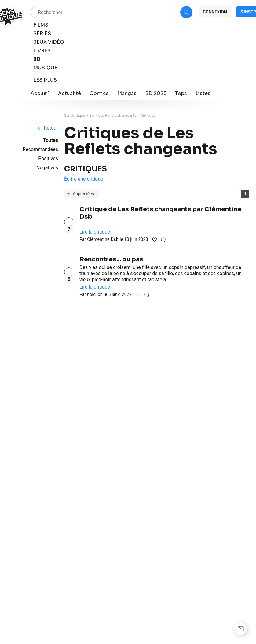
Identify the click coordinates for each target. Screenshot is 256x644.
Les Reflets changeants (117, 116)
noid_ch (95, 294)
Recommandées (40, 149)
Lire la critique (95, 232)
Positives (48, 158)
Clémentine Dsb (103, 239)
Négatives (47, 168)
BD (91, 116)
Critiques (148, 116)
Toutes (51, 140)
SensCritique (75, 116)
